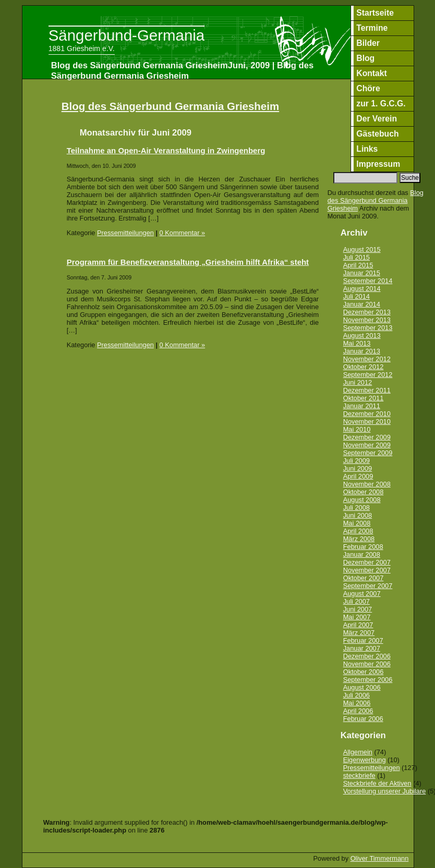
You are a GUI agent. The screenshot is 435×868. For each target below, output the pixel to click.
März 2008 (359, 539)
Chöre (368, 88)
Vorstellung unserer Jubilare (385, 791)
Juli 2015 (357, 257)
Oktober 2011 (364, 398)
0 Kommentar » (183, 233)
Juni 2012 (358, 382)
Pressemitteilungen (125, 233)
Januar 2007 (362, 648)
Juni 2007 (358, 609)
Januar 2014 (362, 304)
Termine (372, 28)
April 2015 (358, 265)
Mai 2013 (357, 343)
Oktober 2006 (364, 672)
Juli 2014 (357, 296)
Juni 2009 (358, 468)
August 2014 (362, 289)
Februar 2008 (363, 547)
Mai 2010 (357, 429)
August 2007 (362, 594)
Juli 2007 (357, 601)
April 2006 (358, 711)
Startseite (375, 13)
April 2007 (358, 625)
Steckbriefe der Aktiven (377, 783)
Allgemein (358, 752)
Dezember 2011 (367, 390)
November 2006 (367, 664)
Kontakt (372, 73)
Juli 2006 (357, 695)
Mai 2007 (357, 617)
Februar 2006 (363, 719)
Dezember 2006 (367, 656)
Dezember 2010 (367, 414)
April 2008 (358, 531)
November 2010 (367, 421)
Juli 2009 (357, 461)
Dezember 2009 (367, 437)
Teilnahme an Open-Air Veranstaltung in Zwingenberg (166, 150)
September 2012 (368, 375)
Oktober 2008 (364, 492)
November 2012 (367, 359)
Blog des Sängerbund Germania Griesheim (170, 106)
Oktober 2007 (364, 578)
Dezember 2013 (367, 312)
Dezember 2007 (367, 562)
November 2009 (367, 445)
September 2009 (368, 453)
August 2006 (362, 687)
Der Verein (377, 119)
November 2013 (367, 320)
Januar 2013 (362, 351)
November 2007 (367, 570)
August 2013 (362, 335)
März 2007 (359, 633)
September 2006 (368, 680)
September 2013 (368, 328)
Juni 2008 (358, 515)
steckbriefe (359, 775)
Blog (365, 58)
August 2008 (362, 500)
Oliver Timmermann (380, 858)
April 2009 (358, 476)
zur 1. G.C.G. (381, 103)
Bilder (368, 43)
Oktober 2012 (364, 367)
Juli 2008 (357, 508)
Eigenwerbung (365, 760)
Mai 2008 (357, 523)
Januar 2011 (362, 406)
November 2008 (367, 484)
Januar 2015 (362, 273)
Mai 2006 (357, 703)
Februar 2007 (363, 640)
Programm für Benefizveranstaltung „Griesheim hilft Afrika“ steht (188, 262)
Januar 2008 (362, 554)
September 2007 (368, 586)
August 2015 (362, 249)
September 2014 (368, 281)
